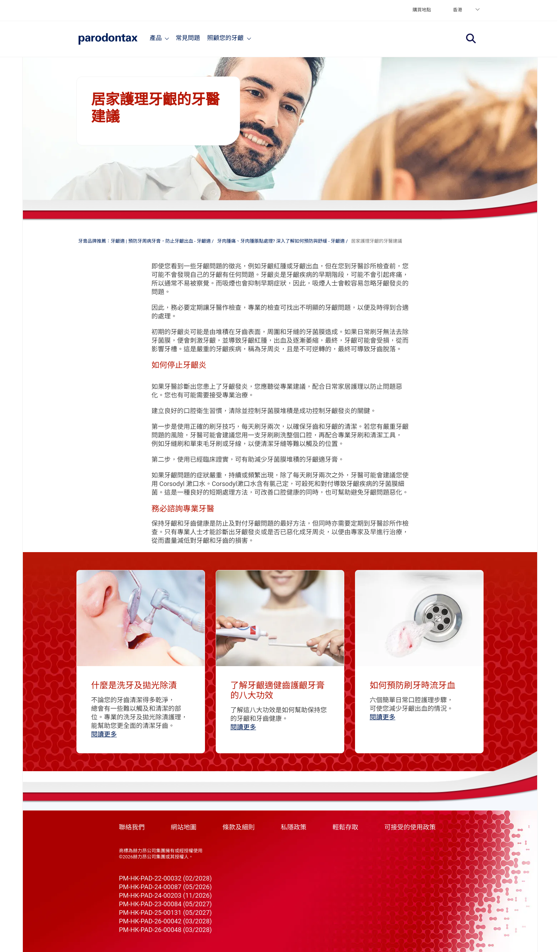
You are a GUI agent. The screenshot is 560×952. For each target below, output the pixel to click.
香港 (457, 10)
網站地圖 (184, 827)
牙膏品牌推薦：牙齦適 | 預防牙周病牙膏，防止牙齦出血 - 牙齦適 (144, 241)
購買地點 (422, 10)
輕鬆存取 (345, 827)
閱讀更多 (104, 734)
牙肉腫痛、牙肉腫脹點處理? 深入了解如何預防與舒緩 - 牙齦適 (281, 241)
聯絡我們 (132, 827)
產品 (156, 38)
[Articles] (249, 38)
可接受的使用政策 (410, 827)
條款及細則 (239, 827)
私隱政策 (294, 827)
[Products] (167, 38)
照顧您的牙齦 (225, 38)
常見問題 (188, 38)
